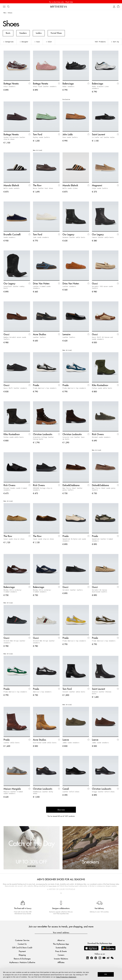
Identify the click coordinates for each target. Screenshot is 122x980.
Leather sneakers (69, 287)
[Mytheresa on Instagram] (100, 959)
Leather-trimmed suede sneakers (42, 288)
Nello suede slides (70, 189)
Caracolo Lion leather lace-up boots (74, 439)
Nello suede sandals (11, 189)
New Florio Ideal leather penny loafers (73, 490)
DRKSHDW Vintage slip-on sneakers (43, 490)
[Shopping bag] (118, 7)
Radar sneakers (68, 87)
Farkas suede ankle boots (102, 389)
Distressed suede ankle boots (45, 743)
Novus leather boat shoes (43, 189)
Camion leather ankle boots (103, 238)
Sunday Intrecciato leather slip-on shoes (14, 139)
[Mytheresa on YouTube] (104, 959)
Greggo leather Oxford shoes (103, 792)
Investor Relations (61, 959)
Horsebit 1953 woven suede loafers (102, 288)
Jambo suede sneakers (71, 743)
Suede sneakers (9, 238)
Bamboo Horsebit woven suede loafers (15, 339)
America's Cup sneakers (42, 692)
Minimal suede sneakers (101, 438)
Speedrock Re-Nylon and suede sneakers (74, 541)
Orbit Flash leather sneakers (45, 87)
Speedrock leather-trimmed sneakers (102, 541)
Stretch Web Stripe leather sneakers (14, 642)
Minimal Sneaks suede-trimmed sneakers (15, 490)
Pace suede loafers (70, 138)
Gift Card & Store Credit (22, 948)
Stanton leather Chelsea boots (102, 693)
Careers (61, 956)
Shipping (22, 956)
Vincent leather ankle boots (74, 692)
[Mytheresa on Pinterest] (96, 959)
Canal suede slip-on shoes (14, 540)
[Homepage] (61, 7)
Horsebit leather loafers (73, 591)
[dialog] (61, 974)
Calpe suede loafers (100, 189)
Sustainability (61, 948)
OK (106, 974)
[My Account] (114, 7)
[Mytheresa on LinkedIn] (87, 959)
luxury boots (53, 887)
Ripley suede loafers (41, 138)
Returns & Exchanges (22, 959)
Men (5, 13)
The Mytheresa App (61, 945)
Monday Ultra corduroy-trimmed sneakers (13, 592)
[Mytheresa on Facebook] (92, 959)
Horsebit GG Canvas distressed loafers (99, 592)
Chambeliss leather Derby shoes (43, 793)
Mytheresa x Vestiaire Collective (22, 963)
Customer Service (22, 941)
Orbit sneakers (9, 87)
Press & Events (61, 952)
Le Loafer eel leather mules (103, 138)
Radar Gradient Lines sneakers (100, 88)
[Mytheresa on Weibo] (108, 959)
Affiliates (61, 963)
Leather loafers (39, 338)
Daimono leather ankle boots (74, 238)
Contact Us (22, 945)
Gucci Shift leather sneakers (15, 389)
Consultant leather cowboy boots (14, 288)
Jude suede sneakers (41, 238)
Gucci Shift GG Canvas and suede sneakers (102, 339)
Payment (22, 952)
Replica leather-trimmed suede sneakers (13, 793)
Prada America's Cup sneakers (45, 389)
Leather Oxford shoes (71, 792)
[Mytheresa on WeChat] (112, 959)
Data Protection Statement (66, 977)
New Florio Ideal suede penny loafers (104, 490)
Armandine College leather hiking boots (43, 439)
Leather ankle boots (11, 743)
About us (61, 941)
